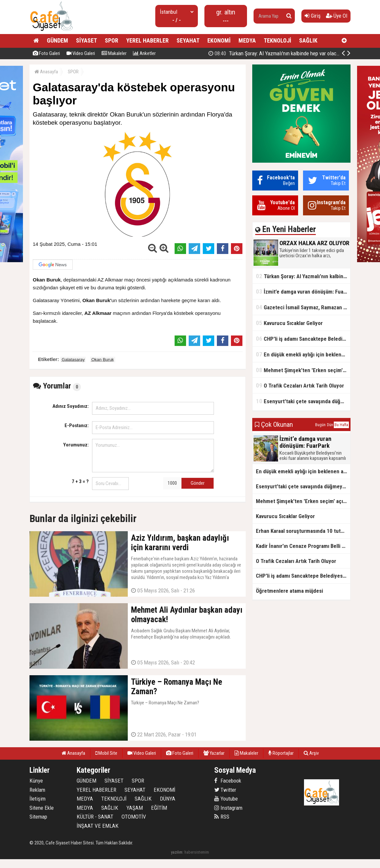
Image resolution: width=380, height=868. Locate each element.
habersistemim (197, 852)
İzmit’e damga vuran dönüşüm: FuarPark (303, 291)
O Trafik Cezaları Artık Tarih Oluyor (300, 385)
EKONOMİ (219, 40)
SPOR (112, 40)
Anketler (144, 53)
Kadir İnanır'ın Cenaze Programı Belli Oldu (303, 546)
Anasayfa (46, 72)
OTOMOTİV (134, 817)
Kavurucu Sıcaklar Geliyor (289, 323)
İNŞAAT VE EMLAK (98, 826)
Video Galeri (81, 53)
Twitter (225, 790)
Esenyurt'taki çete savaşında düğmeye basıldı (303, 401)
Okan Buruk (103, 360)
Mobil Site (106, 753)
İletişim (38, 799)
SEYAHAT (188, 40)
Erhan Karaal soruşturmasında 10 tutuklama (303, 531)
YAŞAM (135, 808)
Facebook (228, 781)
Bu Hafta (341, 425)
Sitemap (38, 817)
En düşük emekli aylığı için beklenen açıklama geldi (303, 354)
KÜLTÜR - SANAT (95, 817)
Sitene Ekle (42, 808)
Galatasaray (73, 360)
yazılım (177, 852)
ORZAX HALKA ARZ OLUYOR (298, 53)
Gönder (198, 483)
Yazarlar (214, 753)
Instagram (228, 808)
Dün (330, 425)
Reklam (37, 790)
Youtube (226, 799)
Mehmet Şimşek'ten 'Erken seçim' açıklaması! (303, 370)
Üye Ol (337, 16)
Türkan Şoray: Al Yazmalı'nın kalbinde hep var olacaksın (303, 276)
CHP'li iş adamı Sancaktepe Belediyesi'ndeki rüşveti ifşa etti (303, 339)
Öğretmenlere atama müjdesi (289, 591)
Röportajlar (281, 753)
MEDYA (247, 40)
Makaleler (114, 53)
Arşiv (311, 753)
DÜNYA (168, 799)
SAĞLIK (308, 40)
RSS (222, 817)
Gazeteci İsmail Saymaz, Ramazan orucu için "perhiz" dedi (303, 307)
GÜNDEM (57, 40)
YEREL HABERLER (147, 40)
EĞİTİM (159, 808)
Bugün (320, 425)
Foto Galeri (46, 53)
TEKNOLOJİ (277, 40)
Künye (36, 781)
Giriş (313, 16)
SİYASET (86, 40)
